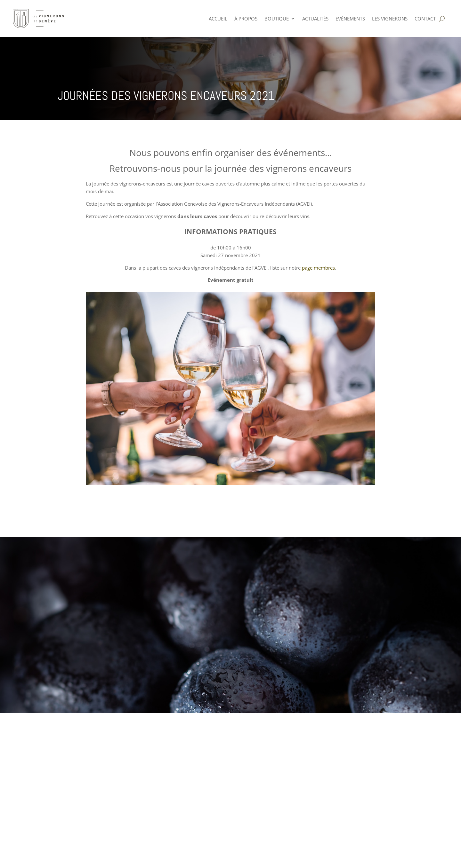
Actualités (315, 19)
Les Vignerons (390, 19)
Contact (425, 19)
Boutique (277, 19)
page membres (318, 268)
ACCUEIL (218, 19)
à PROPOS (246, 19)
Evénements (350, 19)
